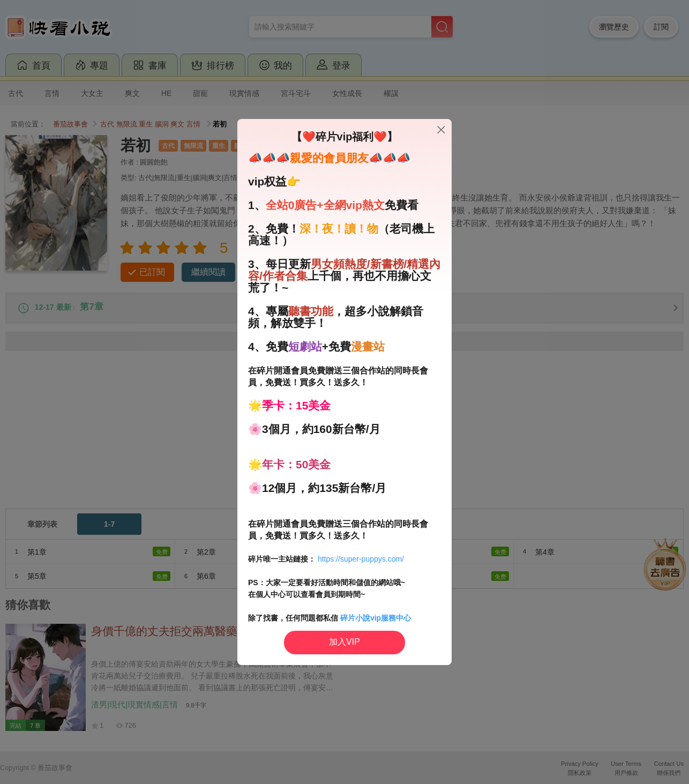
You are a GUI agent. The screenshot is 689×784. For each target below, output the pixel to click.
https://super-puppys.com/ (361, 559)
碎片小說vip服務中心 (376, 618)
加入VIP (344, 642)
